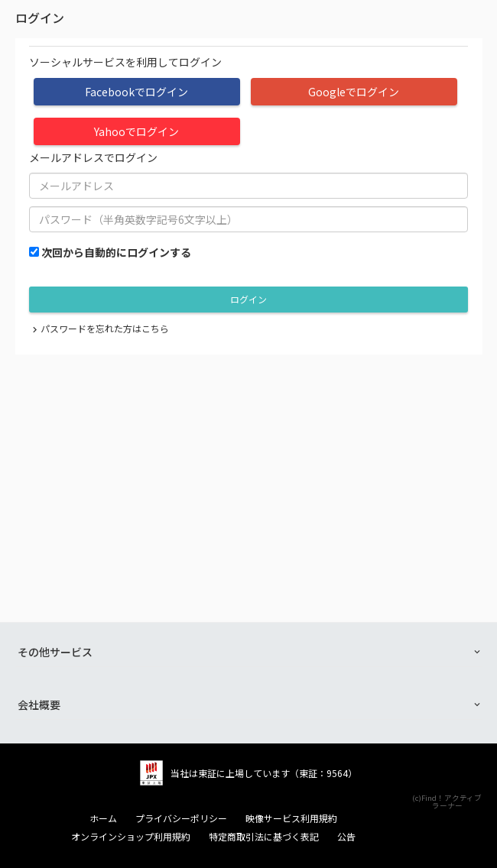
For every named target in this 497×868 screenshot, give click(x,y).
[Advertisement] (249, 469)
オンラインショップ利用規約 (131, 837)
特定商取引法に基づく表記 (264, 837)
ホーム (103, 818)
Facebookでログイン (136, 92)
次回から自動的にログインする (116, 252)
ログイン (248, 299)
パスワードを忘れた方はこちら (105, 328)
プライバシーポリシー (181, 818)
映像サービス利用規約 (291, 818)
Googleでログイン (354, 92)
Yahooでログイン (136, 131)
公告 (346, 837)
